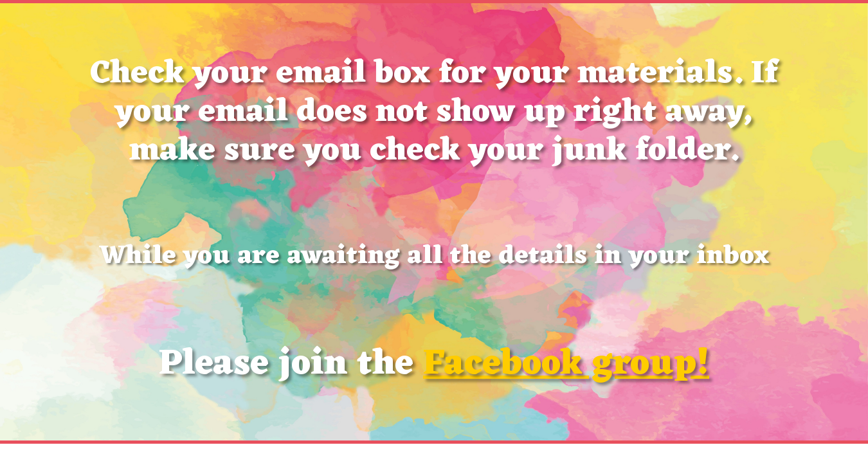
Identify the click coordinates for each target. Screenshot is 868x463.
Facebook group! (566, 365)
